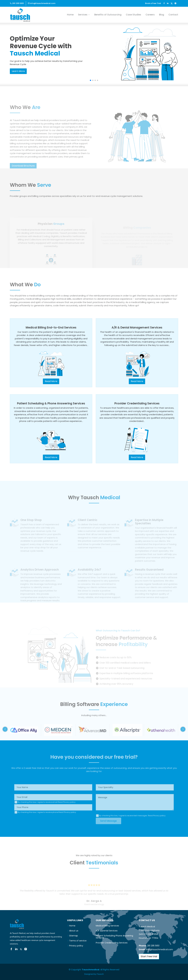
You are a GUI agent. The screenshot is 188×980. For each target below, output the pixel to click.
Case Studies (134, 15)
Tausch (100, 974)
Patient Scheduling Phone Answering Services (114, 937)
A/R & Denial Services (107, 931)
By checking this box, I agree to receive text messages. (132, 825)
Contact (173, 15)
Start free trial (149, 956)
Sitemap (74, 936)
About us (74, 931)
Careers (150, 15)
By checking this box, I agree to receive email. (47, 812)
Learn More (18, 71)
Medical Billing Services (107, 926)
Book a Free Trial (153, 3)
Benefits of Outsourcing (108, 15)
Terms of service (78, 941)
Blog (162, 15)
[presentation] (37, 830)
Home (70, 15)
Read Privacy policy (67, 812)
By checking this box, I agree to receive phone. (47, 822)
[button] (90, 80)
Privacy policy (76, 946)
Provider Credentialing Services (112, 943)
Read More (51, 381)
